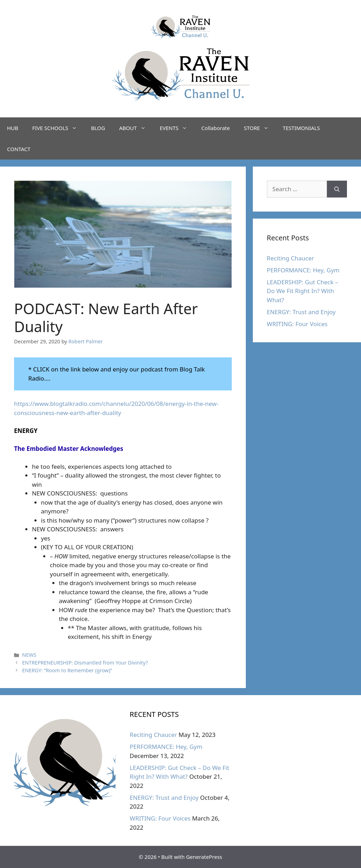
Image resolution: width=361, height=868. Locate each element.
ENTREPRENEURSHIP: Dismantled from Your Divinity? (85, 663)
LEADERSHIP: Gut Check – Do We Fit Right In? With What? (303, 291)
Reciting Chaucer (291, 258)
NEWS (29, 655)
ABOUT (136, 128)
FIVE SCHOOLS (58, 128)
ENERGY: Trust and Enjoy (301, 312)
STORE (260, 128)
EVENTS (177, 128)
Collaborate (215, 128)
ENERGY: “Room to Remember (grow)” (67, 670)
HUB (13, 128)
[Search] (337, 189)
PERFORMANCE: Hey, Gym (303, 270)
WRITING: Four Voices (297, 324)
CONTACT (19, 149)
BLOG (98, 128)
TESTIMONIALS (301, 128)
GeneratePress (204, 857)
